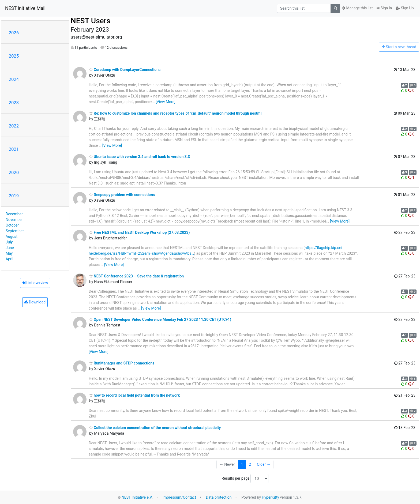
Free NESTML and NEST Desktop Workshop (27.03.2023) (139, 232)
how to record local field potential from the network (134, 395)
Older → (264, 464)
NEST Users (91, 21)
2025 (14, 56)
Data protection (219, 497)
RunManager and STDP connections (122, 363)
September (15, 231)
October (12, 225)
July (9, 242)
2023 (14, 103)
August (12, 236)
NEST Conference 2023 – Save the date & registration (136, 276)
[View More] (165, 102)
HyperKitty (270, 497)
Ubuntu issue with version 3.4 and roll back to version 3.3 (140, 157)
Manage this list (357, 8)
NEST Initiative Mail (25, 8)
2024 (14, 79)
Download (35, 302)
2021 (14, 149)
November (14, 220)
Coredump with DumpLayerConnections (125, 70)
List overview (35, 283)
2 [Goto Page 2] (250, 464)
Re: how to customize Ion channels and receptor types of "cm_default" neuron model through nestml (175, 113)
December (14, 214)
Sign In (384, 8)
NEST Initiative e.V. (137, 497)
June (10, 248)
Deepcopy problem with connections (122, 195)
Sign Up (405, 8)
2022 (14, 126)
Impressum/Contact (179, 497)
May (9, 253)
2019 (14, 196)
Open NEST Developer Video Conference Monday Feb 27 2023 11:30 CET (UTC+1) (160, 319)
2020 (14, 172)
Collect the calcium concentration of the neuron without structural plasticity (155, 428)
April (10, 259)
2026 (14, 33)
